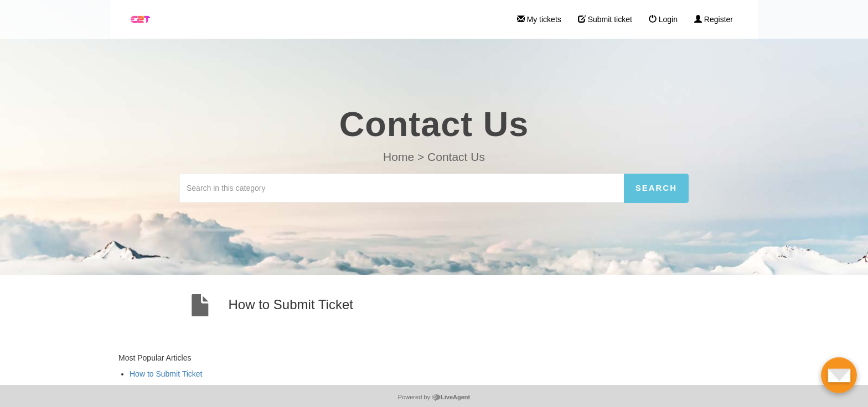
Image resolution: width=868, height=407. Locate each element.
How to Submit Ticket (166, 374)
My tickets (539, 19)
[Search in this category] (402, 188)
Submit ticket (605, 19)
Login (663, 19)
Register (714, 19)
